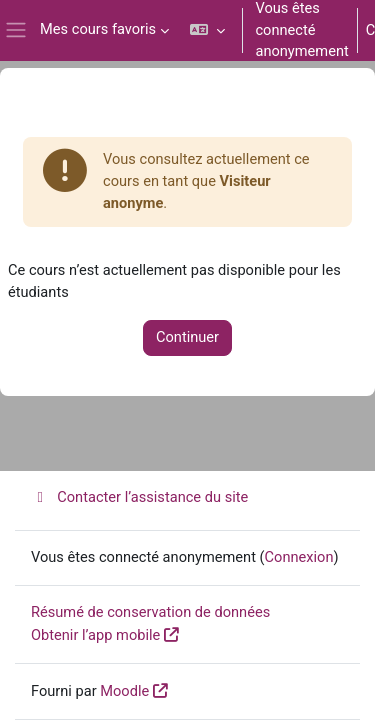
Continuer (187, 337)
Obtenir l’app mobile (95, 635)
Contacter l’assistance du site (139, 497)
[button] (207, 30)
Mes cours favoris (98, 29)
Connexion (299, 557)
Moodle (124, 691)
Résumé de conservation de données (150, 612)
